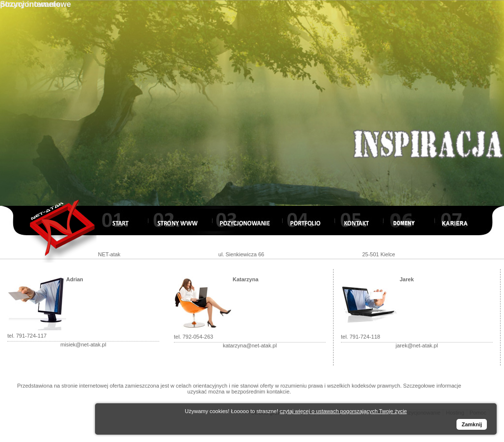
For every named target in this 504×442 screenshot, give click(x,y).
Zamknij (472, 424)
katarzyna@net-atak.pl (250, 345)
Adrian (75, 279)
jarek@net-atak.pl (417, 345)
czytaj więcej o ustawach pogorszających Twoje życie (343, 411)
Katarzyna (246, 279)
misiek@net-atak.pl (83, 344)
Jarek (407, 279)
